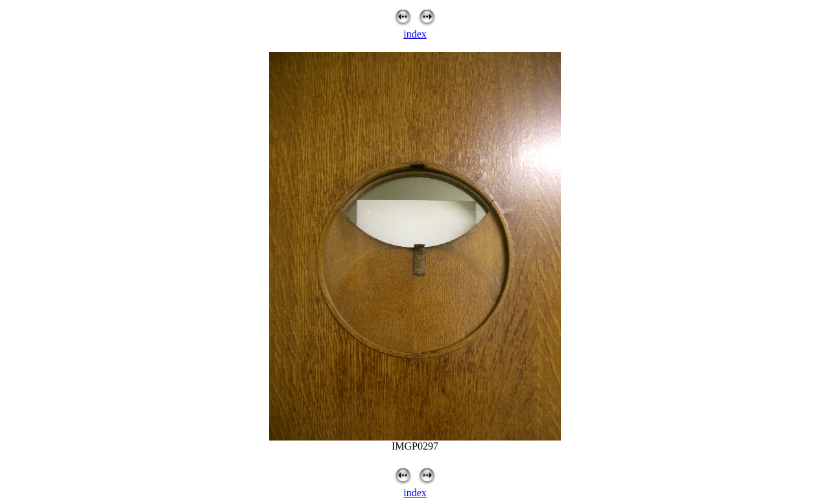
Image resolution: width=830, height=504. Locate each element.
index (415, 34)
